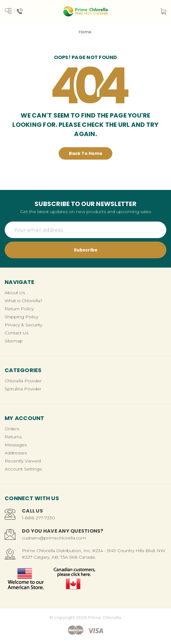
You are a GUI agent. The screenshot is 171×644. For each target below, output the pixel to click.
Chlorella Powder (23, 381)
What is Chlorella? (23, 301)
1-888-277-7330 (38, 518)
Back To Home (86, 153)
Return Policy (19, 309)
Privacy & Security (23, 325)
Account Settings (23, 469)
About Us (15, 293)
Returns (13, 437)
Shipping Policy (21, 317)
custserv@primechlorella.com (54, 538)
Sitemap (14, 341)
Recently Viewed (23, 461)
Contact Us (17, 333)
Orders (12, 429)
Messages (16, 445)
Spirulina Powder (23, 389)
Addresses (16, 453)
